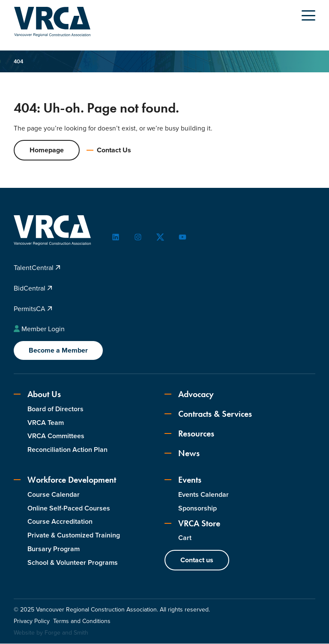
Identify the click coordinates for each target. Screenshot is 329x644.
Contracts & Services (208, 414)
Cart (185, 538)
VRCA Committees (56, 436)
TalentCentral (37, 268)
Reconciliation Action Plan (67, 450)
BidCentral (33, 289)
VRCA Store (192, 524)
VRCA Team (46, 423)
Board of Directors (55, 409)
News (182, 454)
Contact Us (109, 150)
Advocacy (189, 395)
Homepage (47, 150)
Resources (189, 434)
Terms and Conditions (82, 622)
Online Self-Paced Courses (69, 509)
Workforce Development (65, 480)
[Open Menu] (308, 15)
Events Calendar (203, 495)
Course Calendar (54, 495)
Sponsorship (197, 509)
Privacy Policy (32, 622)
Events (183, 480)
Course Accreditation (60, 522)
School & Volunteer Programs (73, 563)
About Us (37, 395)
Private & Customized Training (74, 536)
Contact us (197, 560)
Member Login (39, 329)
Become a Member (58, 351)
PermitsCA (33, 309)
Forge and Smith (66, 633)
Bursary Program (54, 549)
